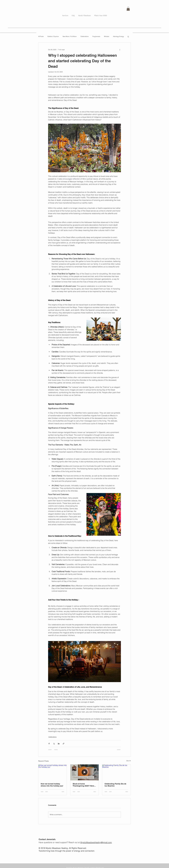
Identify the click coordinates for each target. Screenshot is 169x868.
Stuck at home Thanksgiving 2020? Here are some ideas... (83, 785)
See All (129, 761)
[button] (128, 9)
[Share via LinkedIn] (59, 744)
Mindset (107, 36)
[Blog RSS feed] (111, 10)
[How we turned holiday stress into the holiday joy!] (53, 772)
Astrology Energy (118, 36)
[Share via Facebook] (49, 744)
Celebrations (85, 36)
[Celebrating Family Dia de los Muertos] (116, 772)
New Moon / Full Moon (70, 36)
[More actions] (120, 50)
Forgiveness (96, 36)
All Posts (41, 36)
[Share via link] (63, 744)
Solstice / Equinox (53, 36)
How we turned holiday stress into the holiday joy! (52, 785)
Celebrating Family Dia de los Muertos (115, 785)
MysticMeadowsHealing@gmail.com (96, 842)
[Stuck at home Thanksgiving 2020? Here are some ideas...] (85, 772)
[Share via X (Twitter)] (54, 744)
